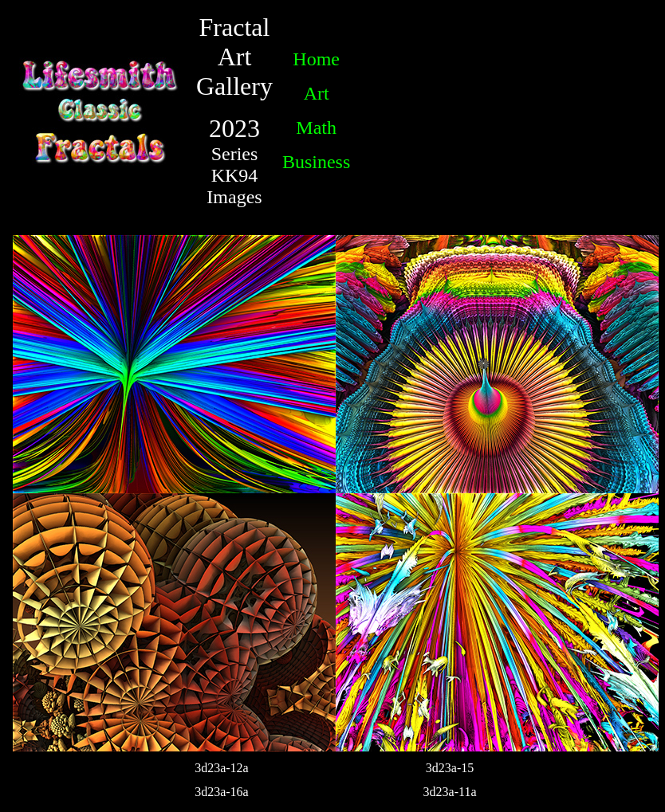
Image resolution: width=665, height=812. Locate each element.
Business (316, 162)
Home (316, 59)
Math (316, 127)
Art (317, 93)
